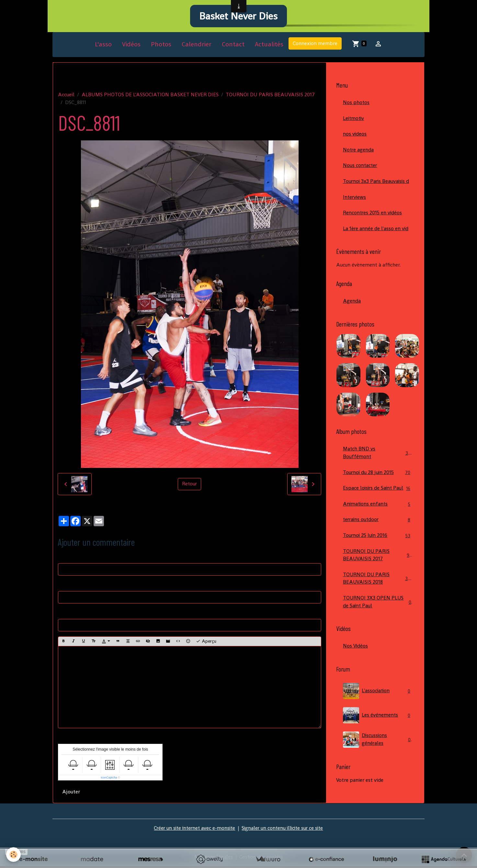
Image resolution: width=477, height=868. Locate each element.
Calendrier (197, 47)
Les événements (378, 728)
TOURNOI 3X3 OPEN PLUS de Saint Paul (378, 615)
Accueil (66, 96)
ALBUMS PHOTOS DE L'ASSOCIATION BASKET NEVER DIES (150, 96)
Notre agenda (359, 152)
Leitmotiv (354, 120)
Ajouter (71, 794)
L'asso (103, 47)
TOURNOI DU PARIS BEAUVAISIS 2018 (378, 591)
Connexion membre (315, 46)
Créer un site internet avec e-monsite (193, 830)
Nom (64, 559)
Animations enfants (378, 516)
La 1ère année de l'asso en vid (376, 232)
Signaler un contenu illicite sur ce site (284, 830)
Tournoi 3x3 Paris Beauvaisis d (377, 184)
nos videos (355, 136)
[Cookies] (14, 855)
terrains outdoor (378, 532)
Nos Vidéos (356, 659)
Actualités (269, 47)
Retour (189, 486)
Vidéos (131, 47)
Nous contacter (360, 168)
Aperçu (206, 643)
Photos (161, 47)
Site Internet (73, 615)
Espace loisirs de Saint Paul (378, 496)
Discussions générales (378, 753)
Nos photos (356, 105)
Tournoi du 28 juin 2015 (378, 476)
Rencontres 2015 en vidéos (373, 216)
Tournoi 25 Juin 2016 (378, 547)
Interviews (355, 200)
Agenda (352, 304)
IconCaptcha (109, 779)
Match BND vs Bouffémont (378, 456)
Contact (233, 47)
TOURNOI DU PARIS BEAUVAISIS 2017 (270, 96)
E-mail (65, 587)
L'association (378, 704)
